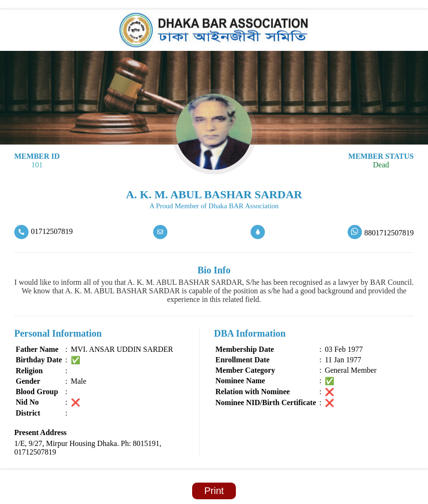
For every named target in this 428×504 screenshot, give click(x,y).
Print (214, 491)
